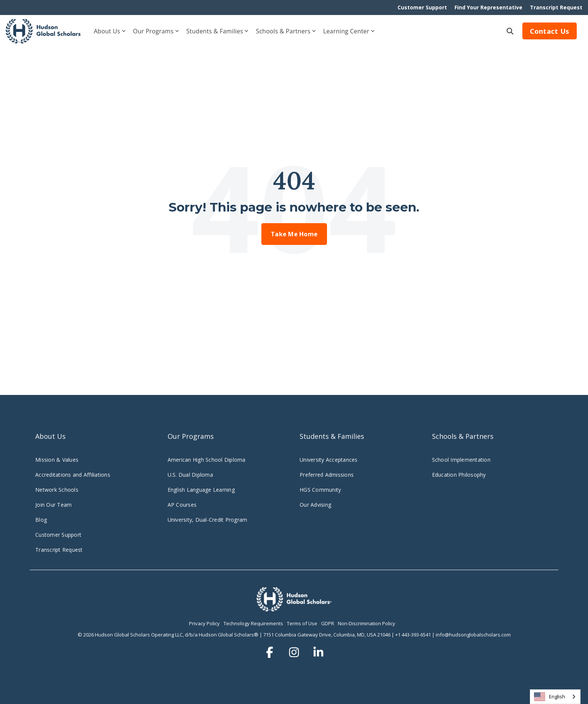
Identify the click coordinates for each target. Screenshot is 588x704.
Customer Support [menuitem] (422, 7)
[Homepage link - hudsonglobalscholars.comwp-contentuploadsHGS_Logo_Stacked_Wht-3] (294, 607)
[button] (271, 652)
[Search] (510, 31)
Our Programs (156, 31)
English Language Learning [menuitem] (201, 490)
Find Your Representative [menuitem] (488, 7)
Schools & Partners (286, 31)
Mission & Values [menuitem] (57, 460)
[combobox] (555, 697)
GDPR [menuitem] (328, 623)
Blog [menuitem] (41, 520)
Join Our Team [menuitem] (53, 505)
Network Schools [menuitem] (58, 490)
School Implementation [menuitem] (461, 460)
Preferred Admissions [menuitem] (327, 475)
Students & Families (217, 31)
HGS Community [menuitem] (320, 490)
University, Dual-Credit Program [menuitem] (208, 520)
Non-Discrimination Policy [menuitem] (367, 623)
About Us (110, 31)
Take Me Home (294, 234)
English (550, 697)
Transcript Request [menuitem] (556, 7)
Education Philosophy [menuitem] (459, 475)
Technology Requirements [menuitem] (253, 623)
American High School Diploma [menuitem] (207, 460)
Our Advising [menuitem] (315, 505)
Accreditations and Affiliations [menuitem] (73, 475)
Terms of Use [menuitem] (302, 623)
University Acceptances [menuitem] (329, 460)
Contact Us (550, 31)
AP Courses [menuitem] (182, 505)
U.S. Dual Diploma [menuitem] (190, 475)
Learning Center (349, 31)
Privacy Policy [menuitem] (204, 623)
